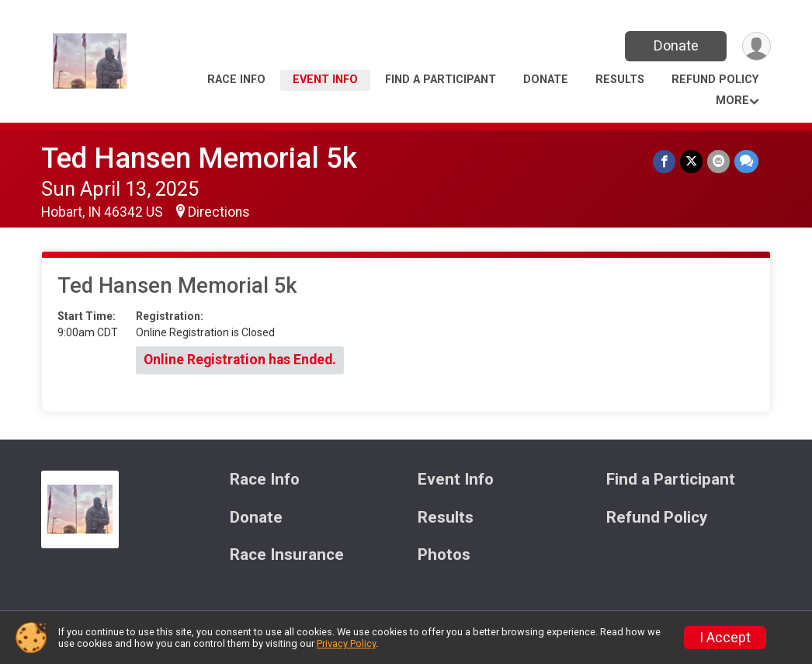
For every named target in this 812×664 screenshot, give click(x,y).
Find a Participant (441, 80)
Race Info (236, 80)
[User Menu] (756, 46)
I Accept (725, 638)
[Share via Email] (718, 161)
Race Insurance (287, 555)
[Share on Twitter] (691, 161)
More (732, 101)
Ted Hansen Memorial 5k (199, 158)
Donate (676, 45)
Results (620, 80)
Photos (444, 555)
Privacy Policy (346, 643)
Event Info (325, 80)
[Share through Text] (746, 161)
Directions (219, 212)
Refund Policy (715, 80)
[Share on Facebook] (664, 161)
